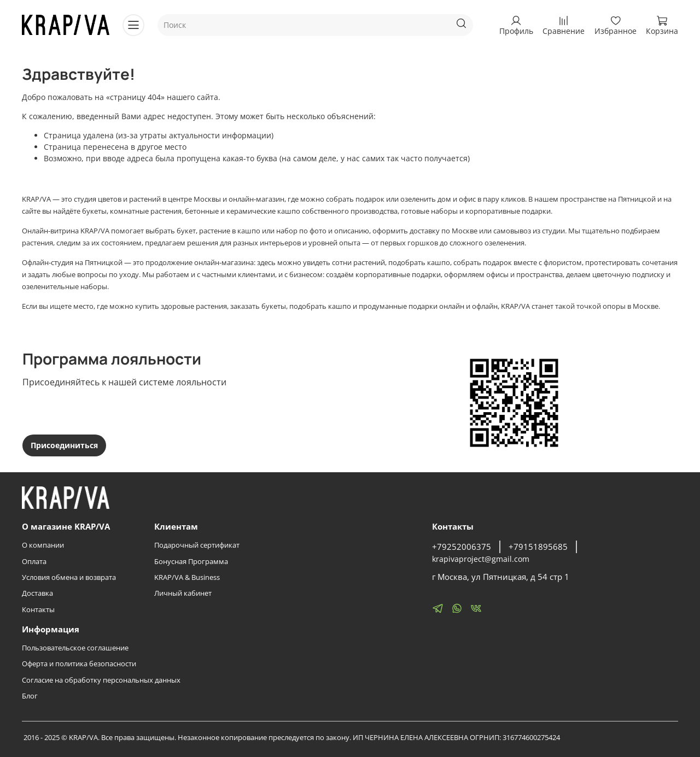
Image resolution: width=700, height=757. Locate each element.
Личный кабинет (183, 593)
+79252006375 (462, 547)
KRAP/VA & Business (187, 577)
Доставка (37, 593)
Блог (30, 696)
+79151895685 (538, 547)
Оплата (34, 562)
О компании (43, 545)
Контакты (38, 610)
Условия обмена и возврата (69, 577)
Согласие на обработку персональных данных (101, 680)
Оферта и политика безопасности (79, 664)
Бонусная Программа (191, 562)
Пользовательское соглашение (75, 648)
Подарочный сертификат (197, 545)
